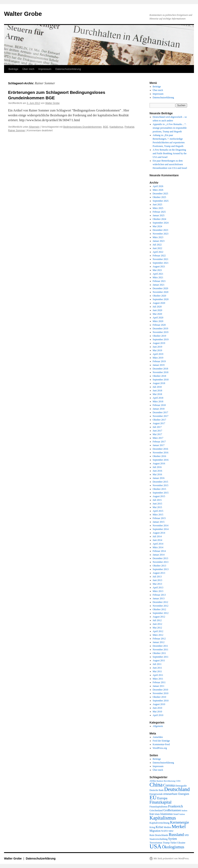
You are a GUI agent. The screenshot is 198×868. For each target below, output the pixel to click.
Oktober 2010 (159, 697)
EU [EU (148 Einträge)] (153, 798)
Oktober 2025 (159, 197)
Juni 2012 (157, 624)
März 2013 (158, 591)
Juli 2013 (157, 577)
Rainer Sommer (17, 131)
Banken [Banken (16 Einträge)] (160, 781)
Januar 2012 (159, 642)
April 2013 (158, 588)
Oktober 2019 (159, 336)
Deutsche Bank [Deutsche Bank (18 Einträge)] (157, 790)
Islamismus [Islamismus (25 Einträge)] (166, 814)
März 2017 (158, 438)
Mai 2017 (157, 434)
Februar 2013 (159, 595)
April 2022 (158, 252)
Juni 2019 (157, 347)
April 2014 (158, 544)
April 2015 (158, 511)
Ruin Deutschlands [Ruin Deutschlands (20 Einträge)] (159, 835)
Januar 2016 (159, 478)
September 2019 (161, 339)
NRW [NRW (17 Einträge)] (171, 831)
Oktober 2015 (159, 489)
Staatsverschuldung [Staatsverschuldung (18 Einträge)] (159, 839)
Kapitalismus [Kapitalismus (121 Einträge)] (163, 818)
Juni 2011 (157, 668)
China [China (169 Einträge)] (156, 785)
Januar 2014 (159, 555)
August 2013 (159, 573)
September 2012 (161, 613)
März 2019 (158, 358)
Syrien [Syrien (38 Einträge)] (172, 839)
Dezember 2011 (160, 646)
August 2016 (159, 463)
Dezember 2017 (160, 412)
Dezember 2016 (160, 449)
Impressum (45, 69)
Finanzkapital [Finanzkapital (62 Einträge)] (161, 802)
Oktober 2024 (159, 219)
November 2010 (161, 693)
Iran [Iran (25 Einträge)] (152, 814)
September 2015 (161, 493)
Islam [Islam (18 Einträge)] (157, 814)
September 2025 (161, 201)
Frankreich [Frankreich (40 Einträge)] (175, 806)
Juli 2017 (157, 427)
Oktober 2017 (159, 420)
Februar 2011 (159, 682)
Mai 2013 (157, 584)
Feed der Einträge (161, 741)
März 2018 (158, 401)
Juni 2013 (157, 580)
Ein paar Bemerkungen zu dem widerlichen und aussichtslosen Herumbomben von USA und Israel (170, 164)
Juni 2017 (157, 431)
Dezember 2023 (160, 230)
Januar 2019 (159, 365)
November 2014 (161, 526)
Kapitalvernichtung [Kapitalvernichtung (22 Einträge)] (160, 823)
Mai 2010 (157, 712)
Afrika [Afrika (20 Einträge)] (153, 781)
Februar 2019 (159, 361)
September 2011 (161, 657)
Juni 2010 (157, 708)
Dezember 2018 (160, 369)
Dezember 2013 (160, 558)
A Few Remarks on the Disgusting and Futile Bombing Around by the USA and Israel (170, 153)
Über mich (28, 69)
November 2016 (161, 453)
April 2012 (158, 631)
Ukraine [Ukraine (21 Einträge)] (181, 843)
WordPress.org (160, 748)
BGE (106, 127)
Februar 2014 (159, 551)
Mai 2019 (157, 350)
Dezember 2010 (160, 690)
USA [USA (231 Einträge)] (155, 846)
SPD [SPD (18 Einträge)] (187, 835)
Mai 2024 (157, 226)
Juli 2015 (157, 500)
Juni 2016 (157, 471)
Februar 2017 (159, 442)
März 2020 (158, 321)
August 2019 (159, 343)
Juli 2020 (157, 307)
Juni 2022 (157, 248)
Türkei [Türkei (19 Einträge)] (173, 843)
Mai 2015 (157, 507)
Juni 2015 (157, 504)
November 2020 (161, 292)
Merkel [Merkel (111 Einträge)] (179, 826)
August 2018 (159, 383)
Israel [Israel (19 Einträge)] (176, 814)
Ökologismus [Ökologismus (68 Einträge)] (173, 847)
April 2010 (158, 715)
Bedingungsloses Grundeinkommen (82, 127)
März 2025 (158, 208)
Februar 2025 (159, 212)
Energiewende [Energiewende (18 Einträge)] (156, 794)
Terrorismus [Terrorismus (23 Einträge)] (156, 843)
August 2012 (159, 617)
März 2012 (158, 635)
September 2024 (161, 223)
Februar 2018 (159, 405)
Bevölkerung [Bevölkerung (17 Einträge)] (170, 781)
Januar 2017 (159, 445)
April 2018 (158, 398)
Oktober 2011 (159, 653)
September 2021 (161, 263)
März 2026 (158, 190)
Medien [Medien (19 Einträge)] (167, 827)
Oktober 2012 (159, 609)
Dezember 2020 (160, 288)
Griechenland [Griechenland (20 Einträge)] (156, 810)
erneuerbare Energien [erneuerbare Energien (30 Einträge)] (176, 794)
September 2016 (161, 460)
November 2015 (161, 485)
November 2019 (161, 332)
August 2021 (159, 267)
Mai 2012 (157, 628)
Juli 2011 (157, 664)
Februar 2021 (159, 281)
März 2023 (158, 237)
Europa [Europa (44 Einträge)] (162, 798)
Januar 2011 (159, 686)
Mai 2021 (157, 270)
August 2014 (159, 533)
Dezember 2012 (160, 602)
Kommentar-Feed (161, 744)
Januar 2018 (159, 409)
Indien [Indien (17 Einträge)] (184, 810)
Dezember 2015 (160, 482)
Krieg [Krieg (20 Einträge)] (152, 827)
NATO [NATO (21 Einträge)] (164, 831)
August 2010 (159, 704)
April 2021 (158, 274)
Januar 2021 (159, 285)
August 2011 (159, 660)
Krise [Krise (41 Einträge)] (160, 827)
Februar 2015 (159, 518)
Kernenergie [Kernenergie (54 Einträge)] (180, 822)
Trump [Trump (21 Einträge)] (166, 843)
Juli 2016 (157, 467)
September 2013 (161, 569)
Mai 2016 (157, 474)
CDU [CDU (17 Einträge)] (178, 781)
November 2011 (161, 650)
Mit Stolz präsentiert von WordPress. (171, 858)
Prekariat (130, 127)
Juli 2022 (157, 245)
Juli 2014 (157, 536)
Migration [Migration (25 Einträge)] (155, 831)
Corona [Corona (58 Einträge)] (169, 785)
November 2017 (161, 416)
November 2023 (161, 234)
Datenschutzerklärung (68, 69)
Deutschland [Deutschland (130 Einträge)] (177, 789)
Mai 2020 (157, 314)
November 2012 (161, 606)
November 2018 (161, 372)
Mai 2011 (157, 671)
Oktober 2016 (159, 456)
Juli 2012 (157, 620)
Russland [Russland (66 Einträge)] (176, 835)
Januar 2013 (159, 598)
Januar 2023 (159, 241)
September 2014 (161, 529)
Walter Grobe (23, 14)
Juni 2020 (157, 310)
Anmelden (158, 737)
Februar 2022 (159, 256)
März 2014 (158, 547)
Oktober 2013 (159, 566)
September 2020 (161, 299)
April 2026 (158, 186)
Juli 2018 (157, 387)
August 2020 (159, 303)
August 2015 (159, 496)
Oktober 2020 (159, 296)
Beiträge (13, 69)
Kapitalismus (116, 127)
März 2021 (158, 277)
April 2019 (158, 354)
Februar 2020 (159, 325)
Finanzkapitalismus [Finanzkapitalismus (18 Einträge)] (159, 807)
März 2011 (158, 679)
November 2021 (161, 259)
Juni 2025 (157, 204)
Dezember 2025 (160, 194)
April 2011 (158, 675)
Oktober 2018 (159, 376)
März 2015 (158, 515)
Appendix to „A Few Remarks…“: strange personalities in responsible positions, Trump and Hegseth (170, 128)
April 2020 (158, 318)
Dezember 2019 (160, 329)
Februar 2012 (159, 639)
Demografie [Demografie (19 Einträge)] (181, 786)
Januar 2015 (159, 522)
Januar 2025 (159, 215)
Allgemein (34, 127)
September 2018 (161, 380)
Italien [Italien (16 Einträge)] (182, 814)
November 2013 (161, 562)
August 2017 (159, 423)
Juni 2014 (157, 540)
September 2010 (161, 701)
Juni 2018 (157, 391)
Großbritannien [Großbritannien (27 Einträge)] (172, 810)
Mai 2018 (157, 394)
